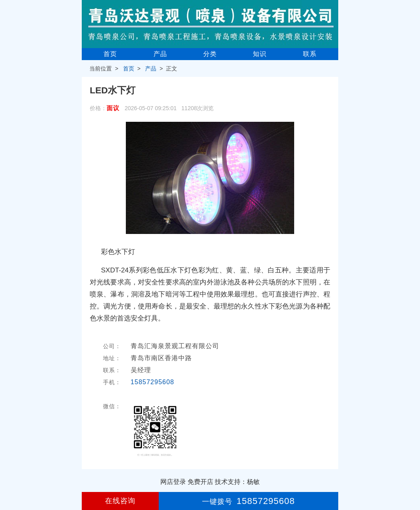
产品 (160, 54)
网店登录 (173, 482)
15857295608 (152, 382)
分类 (210, 54)
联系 (310, 54)
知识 (260, 54)
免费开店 (200, 482)
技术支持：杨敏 (237, 482)
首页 (110, 54)
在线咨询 (120, 501)
